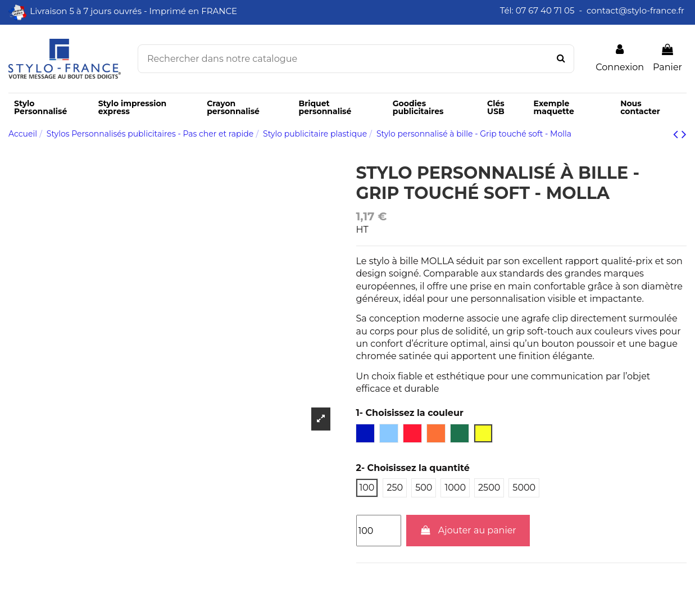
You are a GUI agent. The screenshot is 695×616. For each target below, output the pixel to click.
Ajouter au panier (468, 530)
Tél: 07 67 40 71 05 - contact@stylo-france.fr (593, 10)
